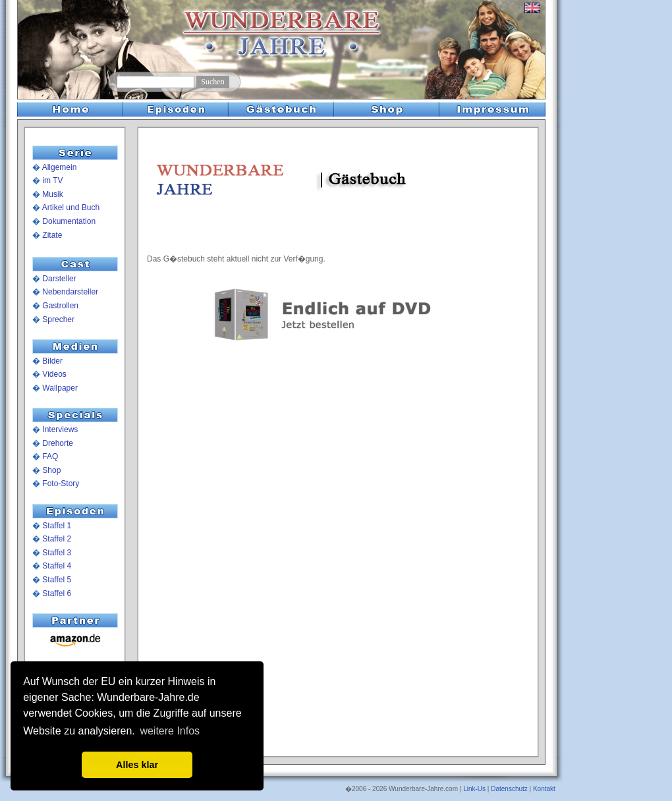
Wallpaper (60, 388)
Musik (52, 194)
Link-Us (474, 789)
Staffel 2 (57, 539)
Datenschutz (509, 789)
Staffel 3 (57, 553)
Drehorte (58, 443)
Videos (54, 374)
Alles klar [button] (137, 765)
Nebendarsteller (70, 292)
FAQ (50, 456)
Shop (51, 470)
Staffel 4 (57, 566)
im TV (52, 180)
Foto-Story (61, 483)
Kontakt (544, 789)
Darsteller (59, 279)
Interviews (60, 429)
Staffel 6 (57, 594)
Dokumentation (69, 221)
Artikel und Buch (71, 207)
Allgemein (60, 167)
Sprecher (58, 319)
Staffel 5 (57, 580)
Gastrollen (60, 306)
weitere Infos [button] (170, 731)
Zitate (52, 235)
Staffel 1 (57, 526)
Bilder (52, 361)
